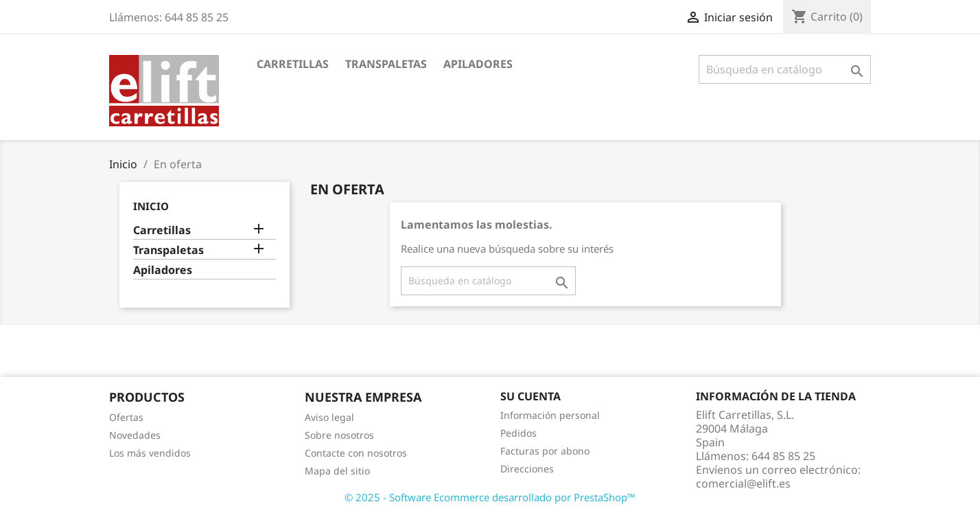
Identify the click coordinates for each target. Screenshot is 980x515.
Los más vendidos (150, 453)
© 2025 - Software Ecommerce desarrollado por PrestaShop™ (490, 497)
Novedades (135, 435)
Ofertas (126, 417)
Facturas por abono (545, 451)
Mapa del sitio (337, 471)
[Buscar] (785, 69)
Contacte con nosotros (356, 453)
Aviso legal (329, 417)
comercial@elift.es (743, 483)
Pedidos (518, 433)
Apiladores (478, 64)
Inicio (151, 206)
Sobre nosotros (339, 435)
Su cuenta (530, 396)
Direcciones (527, 469)
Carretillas (293, 64)
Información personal (550, 415)
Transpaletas (386, 64)
